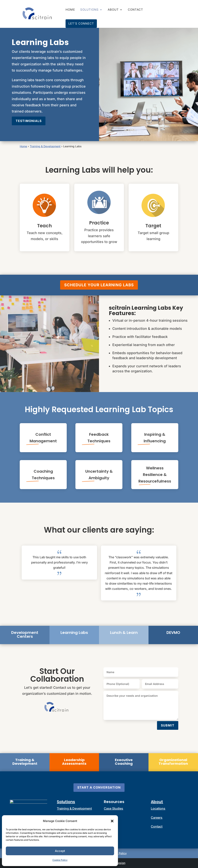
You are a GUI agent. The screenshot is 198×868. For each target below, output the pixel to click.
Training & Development (45, 146)
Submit (168, 725)
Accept (60, 851)
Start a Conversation (99, 787)
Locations (158, 808)
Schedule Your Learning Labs (99, 285)
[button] (112, 821)
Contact (135, 10)
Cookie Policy (60, 860)
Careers (157, 818)
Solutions (89, 10)
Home (70, 10)
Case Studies (114, 808)
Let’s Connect (81, 23)
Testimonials (29, 121)
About (113, 10)
